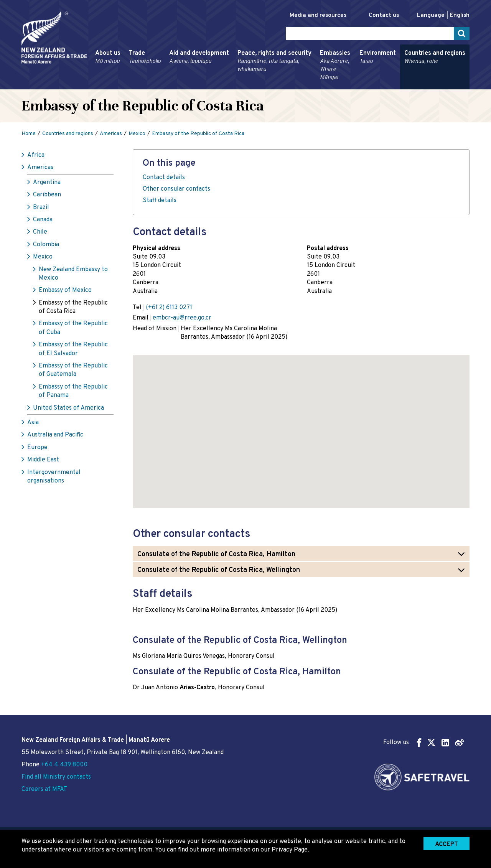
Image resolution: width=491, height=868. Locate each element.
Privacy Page (290, 850)
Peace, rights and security (274, 62)
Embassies (335, 66)
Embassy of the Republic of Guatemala (73, 370)
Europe (37, 448)
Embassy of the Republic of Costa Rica (73, 307)
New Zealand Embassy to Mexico (73, 274)
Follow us (423, 742)
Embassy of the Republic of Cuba (73, 328)
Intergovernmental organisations (54, 477)
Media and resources (318, 16)
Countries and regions (435, 58)
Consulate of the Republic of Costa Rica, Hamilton (216, 554)
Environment (378, 58)
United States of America (68, 408)
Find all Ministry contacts (56, 777)
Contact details (164, 178)
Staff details (160, 201)
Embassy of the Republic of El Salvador (73, 349)
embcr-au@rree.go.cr (182, 318)
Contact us (384, 16)
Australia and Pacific (55, 435)
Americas (40, 168)
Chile (40, 232)
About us (108, 58)
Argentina (47, 183)
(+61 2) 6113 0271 (169, 308)
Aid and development (199, 58)
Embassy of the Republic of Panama (73, 391)
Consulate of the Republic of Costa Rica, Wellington (219, 570)
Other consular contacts (176, 189)
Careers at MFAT (44, 789)
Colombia (46, 245)
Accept (447, 845)
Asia (33, 423)
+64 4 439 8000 (64, 765)
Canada (43, 220)
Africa (36, 155)
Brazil (41, 208)
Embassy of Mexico (65, 290)
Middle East (43, 460)
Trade (145, 58)
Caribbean (47, 195)
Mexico (43, 257)
